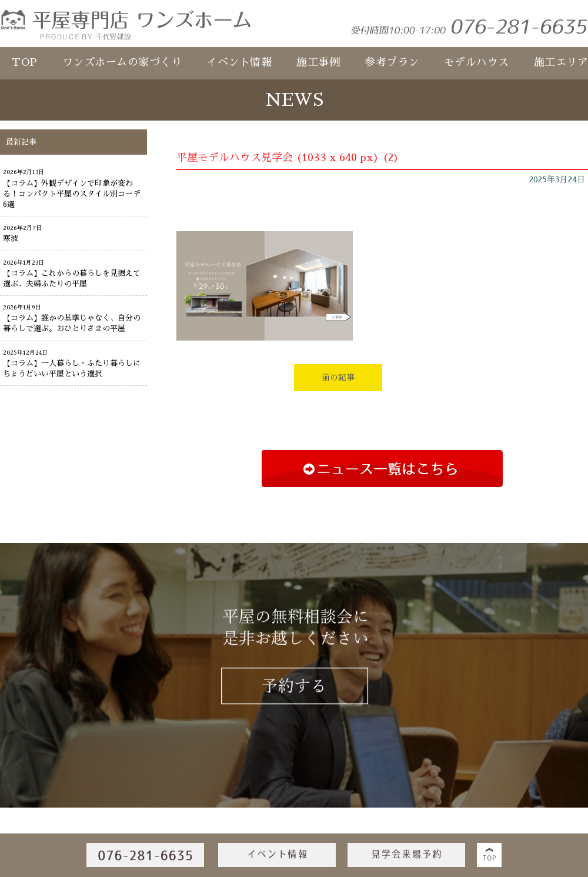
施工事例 (318, 62)
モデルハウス (477, 62)
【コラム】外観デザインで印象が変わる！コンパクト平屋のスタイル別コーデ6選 (72, 194)
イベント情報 (239, 62)
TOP (25, 62)
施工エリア (561, 62)
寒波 (11, 239)
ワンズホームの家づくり (122, 62)
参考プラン (392, 62)
